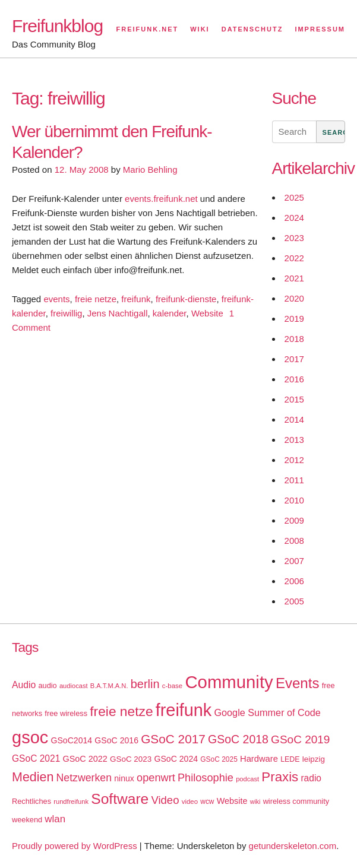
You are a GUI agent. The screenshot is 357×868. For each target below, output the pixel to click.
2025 (294, 197)
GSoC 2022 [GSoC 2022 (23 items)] (85, 759)
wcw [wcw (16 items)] (207, 802)
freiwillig (66, 313)
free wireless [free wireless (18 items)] (66, 713)
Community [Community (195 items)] (229, 682)
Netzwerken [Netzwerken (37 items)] (84, 778)
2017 (294, 359)
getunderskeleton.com (293, 846)
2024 (294, 218)
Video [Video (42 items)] (165, 800)
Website (207, 313)
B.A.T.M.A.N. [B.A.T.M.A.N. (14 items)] (109, 686)
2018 (294, 339)
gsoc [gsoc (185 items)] (30, 737)
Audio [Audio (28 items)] (24, 685)
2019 (294, 319)
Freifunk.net (148, 29)
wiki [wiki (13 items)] (255, 802)
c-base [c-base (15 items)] (172, 686)
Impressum (320, 29)
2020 (294, 298)
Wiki (200, 29)
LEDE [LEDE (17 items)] (290, 759)
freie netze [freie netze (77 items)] (121, 711)
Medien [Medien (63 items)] (33, 777)
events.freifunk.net (161, 199)
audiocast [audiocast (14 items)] (74, 686)
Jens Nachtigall (118, 313)
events (56, 299)
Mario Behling (150, 170)
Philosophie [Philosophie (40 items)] (206, 778)
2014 (294, 419)
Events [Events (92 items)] (298, 683)
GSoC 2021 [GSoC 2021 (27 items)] (36, 758)
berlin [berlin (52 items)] (145, 684)
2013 (294, 440)
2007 (294, 561)
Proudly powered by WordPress (75, 846)
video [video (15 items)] (190, 802)
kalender (170, 313)
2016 (294, 379)
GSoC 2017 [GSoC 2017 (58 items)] (173, 739)
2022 (294, 258)
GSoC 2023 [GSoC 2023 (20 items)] (131, 759)
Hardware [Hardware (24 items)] (259, 759)
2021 (294, 278)
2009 (294, 520)
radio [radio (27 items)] (311, 778)
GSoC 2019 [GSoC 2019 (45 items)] (300, 739)
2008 (294, 541)
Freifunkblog (57, 26)
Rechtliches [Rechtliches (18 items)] (31, 801)
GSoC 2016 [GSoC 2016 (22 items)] (116, 740)
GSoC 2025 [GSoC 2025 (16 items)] (219, 759)
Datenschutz (252, 29)
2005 (294, 601)
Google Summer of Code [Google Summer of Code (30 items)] (267, 712)
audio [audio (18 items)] (47, 685)
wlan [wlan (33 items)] (55, 819)
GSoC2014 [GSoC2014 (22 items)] (71, 740)
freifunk (136, 299)
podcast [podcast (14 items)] (247, 779)
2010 (294, 500)
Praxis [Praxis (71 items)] (280, 777)
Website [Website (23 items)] (232, 801)
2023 (294, 238)
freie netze (96, 299)
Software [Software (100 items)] (120, 799)
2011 (294, 480)
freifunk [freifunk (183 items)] (184, 710)
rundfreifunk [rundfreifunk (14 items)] (71, 802)
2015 (294, 399)
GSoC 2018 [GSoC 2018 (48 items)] (238, 739)
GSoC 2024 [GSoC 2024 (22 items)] (176, 759)
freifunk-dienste (186, 299)
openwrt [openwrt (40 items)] (156, 778)
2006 (294, 581)
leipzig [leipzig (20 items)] (314, 759)
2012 (294, 460)
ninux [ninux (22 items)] (124, 778)
